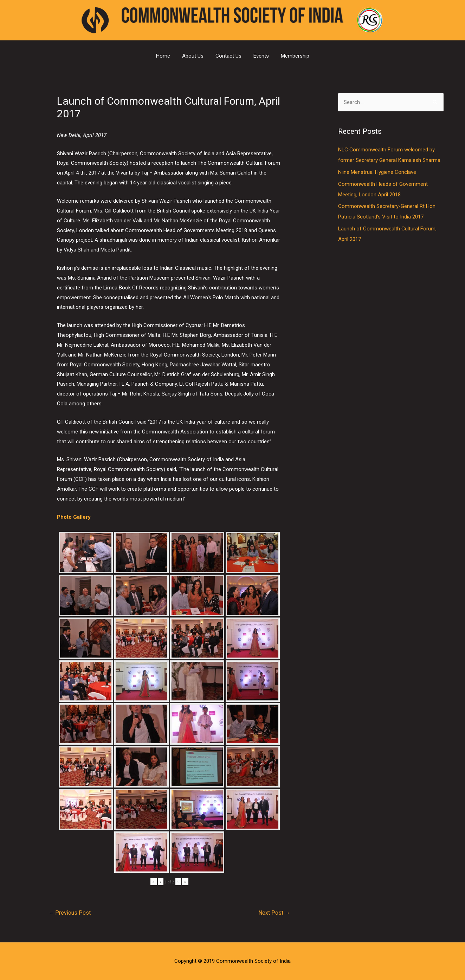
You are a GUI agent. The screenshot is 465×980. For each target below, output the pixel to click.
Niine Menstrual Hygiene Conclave (377, 172)
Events (261, 56)
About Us (193, 56)
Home (163, 56)
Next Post (274, 913)
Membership (295, 56)
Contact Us (228, 56)
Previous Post (69, 913)
